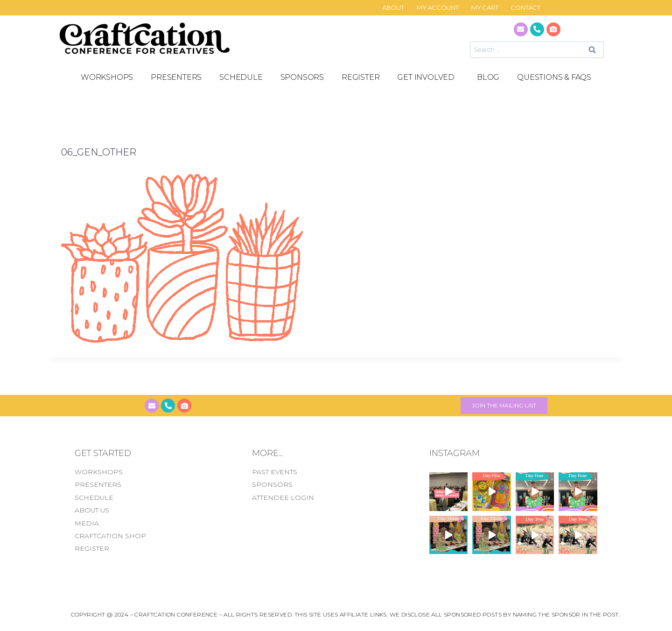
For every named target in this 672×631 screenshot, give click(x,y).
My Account (438, 8)
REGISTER (360, 77)
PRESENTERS (176, 77)
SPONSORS (302, 77)
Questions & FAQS (554, 77)
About (393, 8)
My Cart (485, 8)
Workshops (107, 77)
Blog (488, 77)
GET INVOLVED (428, 77)
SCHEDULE (241, 77)
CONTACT (525, 8)
